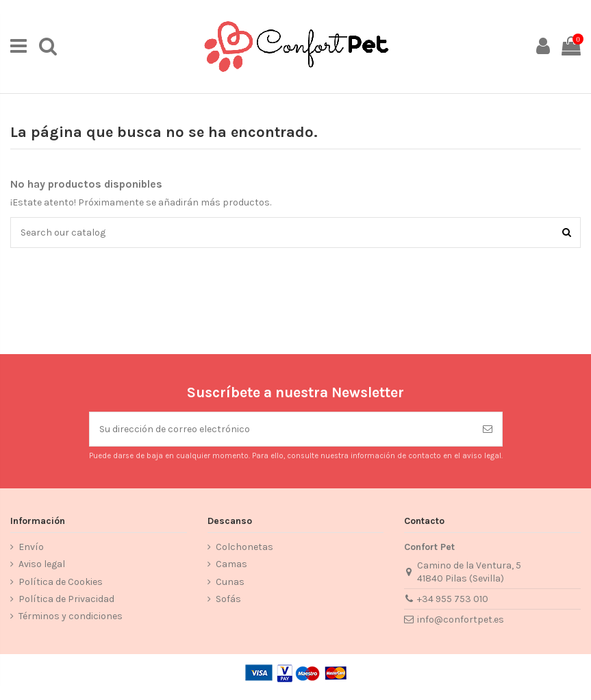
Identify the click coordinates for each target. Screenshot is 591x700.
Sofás (228, 599)
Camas (231, 564)
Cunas (230, 582)
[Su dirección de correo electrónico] (281, 429)
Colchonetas (244, 547)
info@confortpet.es (461, 620)
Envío (31, 547)
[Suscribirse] (488, 429)
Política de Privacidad (66, 599)
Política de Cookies (61, 582)
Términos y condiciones (71, 616)
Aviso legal (42, 564)
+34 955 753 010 (453, 599)
